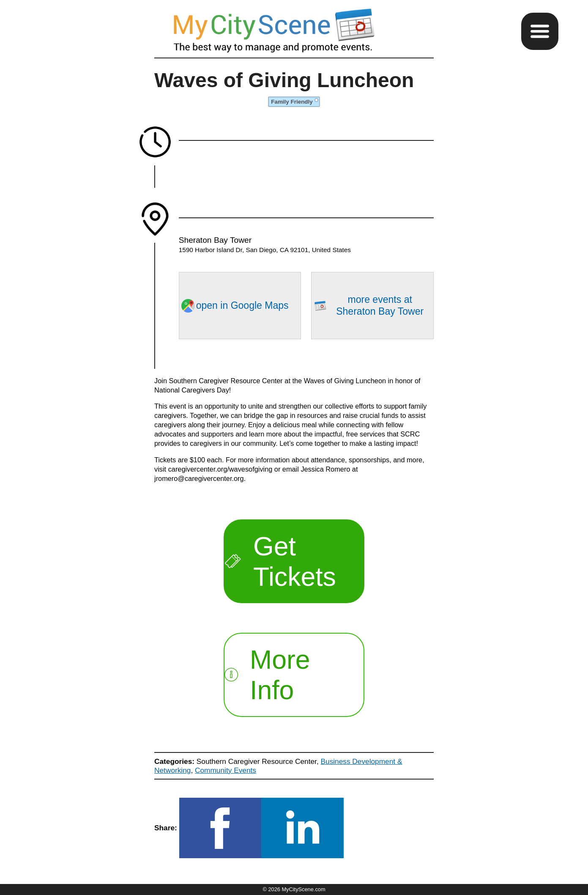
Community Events (226, 770)
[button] (540, 31)
